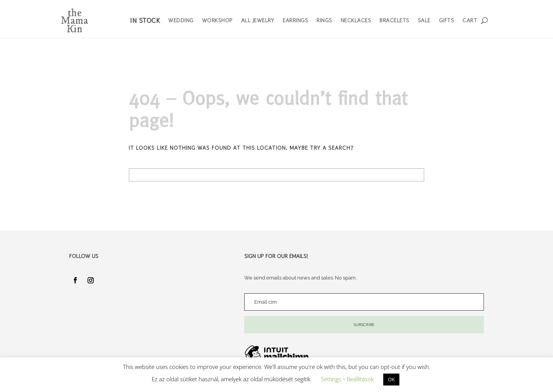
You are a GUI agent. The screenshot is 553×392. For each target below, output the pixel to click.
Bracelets (394, 20)
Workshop (217, 20)
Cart (470, 20)
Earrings (295, 20)
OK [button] (391, 379)
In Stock (145, 20)
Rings (324, 20)
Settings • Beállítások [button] (347, 379)
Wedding (181, 20)
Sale (424, 20)
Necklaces (356, 20)
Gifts (447, 20)
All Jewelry (258, 20)
